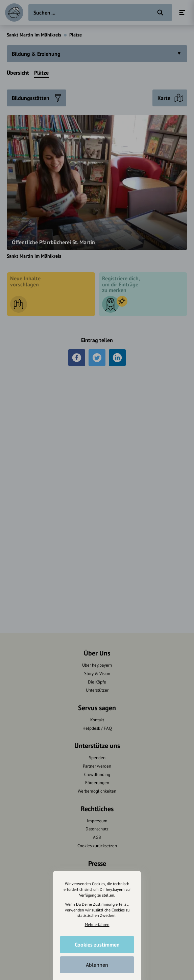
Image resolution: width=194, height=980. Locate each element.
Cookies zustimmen (97, 944)
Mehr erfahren (97, 924)
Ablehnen (97, 964)
